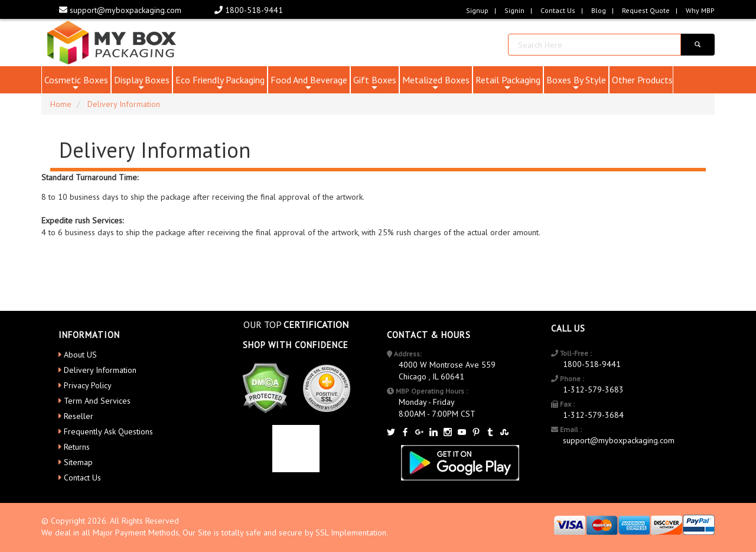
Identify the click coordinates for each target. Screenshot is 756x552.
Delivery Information (100, 370)
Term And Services (97, 401)
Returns (77, 447)
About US (80, 355)
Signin (514, 10)
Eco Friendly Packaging (220, 84)
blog (599, 10)
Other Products (642, 80)
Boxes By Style (576, 84)
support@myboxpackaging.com (120, 10)
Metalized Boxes (436, 84)
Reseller (79, 416)
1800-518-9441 (249, 10)
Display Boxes (142, 84)
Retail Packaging (508, 84)
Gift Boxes (375, 84)
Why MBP (700, 10)
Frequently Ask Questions (108, 431)
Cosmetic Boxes (76, 84)
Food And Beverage (309, 84)
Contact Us (558, 10)
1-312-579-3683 (593, 389)
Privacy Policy (88, 385)
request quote (646, 10)
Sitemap (78, 462)
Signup (477, 10)
